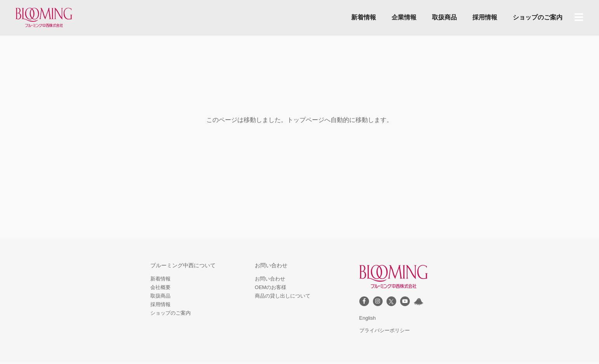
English (368, 318)
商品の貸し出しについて (283, 296)
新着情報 (364, 17)
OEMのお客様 (271, 287)
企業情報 (404, 17)
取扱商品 (444, 17)
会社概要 (160, 287)
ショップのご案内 (538, 17)
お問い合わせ (270, 279)
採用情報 (485, 17)
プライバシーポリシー (385, 330)
